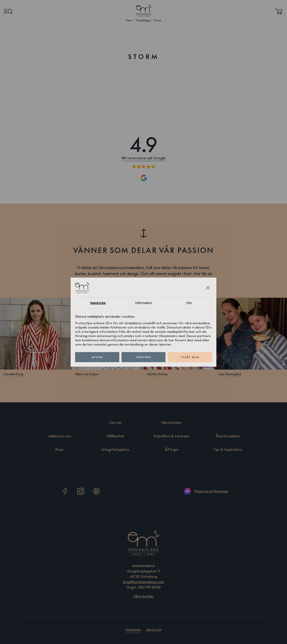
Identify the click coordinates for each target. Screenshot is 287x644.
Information (143, 303)
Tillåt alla (190, 357)
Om (189, 303)
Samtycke (98, 303)
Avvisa (97, 357)
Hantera (144, 357)
